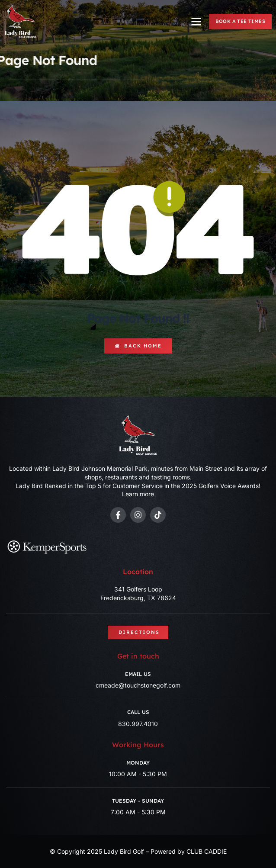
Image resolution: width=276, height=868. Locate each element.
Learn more (138, 494)
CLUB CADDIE (207, 851)
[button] (196, 22)
